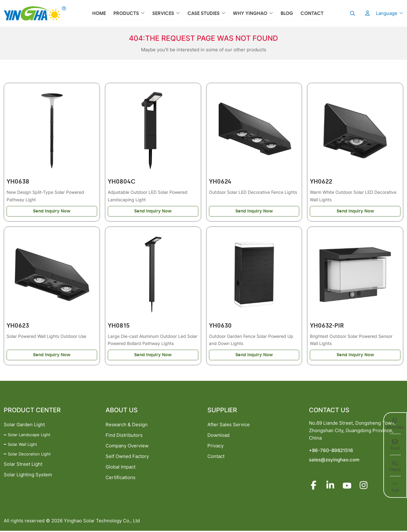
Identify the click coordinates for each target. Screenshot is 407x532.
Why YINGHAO (250, 13)
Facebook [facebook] (314, 486)
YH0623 (18, 326)
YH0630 (220, 326)
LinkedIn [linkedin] (331, 486)
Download (218, 436)
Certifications (121, 478)
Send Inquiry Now (52, 211)
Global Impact (121, 467)
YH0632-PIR (327, 326)
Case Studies (203, 13)
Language (387, 13)
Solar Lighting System (28, 475)
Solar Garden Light (24, 425)
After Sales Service (229, 425)
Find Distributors (124, 436)
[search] (352, 13)
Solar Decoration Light (29, 455)
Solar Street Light (23, 465)
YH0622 (321, 182)
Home (99, 13)
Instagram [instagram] (365, 486)
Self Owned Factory (127, 457)
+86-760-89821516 (331, 451)
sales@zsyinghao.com (334, 460)
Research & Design (127, 425)
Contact (312, 13)
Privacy (215, 446)
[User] (364, 13)
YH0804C (122, 182)
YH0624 (220, 182)
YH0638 (18, 182)
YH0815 (119, 326)
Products (126, 13)
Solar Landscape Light (29, 435)
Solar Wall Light (22, 445)
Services (163, 13)
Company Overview (127, 446)
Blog (287, 13)
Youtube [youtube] (348, 486)
